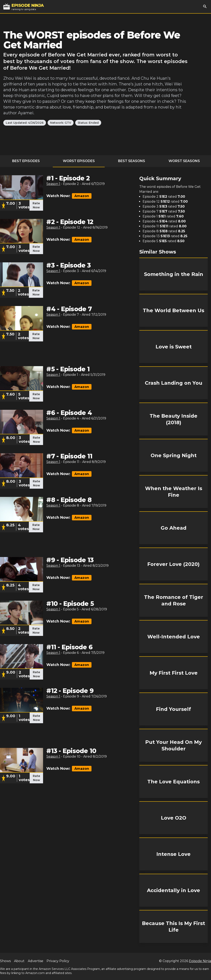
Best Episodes (26, 161)
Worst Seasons (184, 161)
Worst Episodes (79, 161)
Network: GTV (61, 123)
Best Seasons (132, 161)
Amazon (82, 196)
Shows (5, 961)
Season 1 (53, 184)
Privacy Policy (58, 961)
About (19, 961)
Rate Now (36, 205)
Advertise (36, 961)
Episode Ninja (200, 961)
